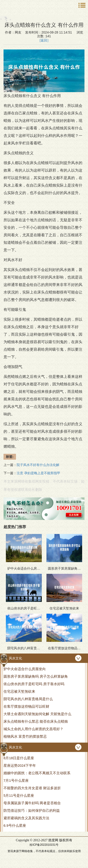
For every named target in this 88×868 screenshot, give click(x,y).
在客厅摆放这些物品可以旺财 (26, 706)
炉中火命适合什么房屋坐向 (25, 669)
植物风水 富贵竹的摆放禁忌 (25, 736)
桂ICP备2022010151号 (44, 845)
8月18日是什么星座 (19, 758)
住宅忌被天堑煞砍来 (19, 691)
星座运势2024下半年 (20, 765)
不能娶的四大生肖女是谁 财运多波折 (32, 788)
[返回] (44, 40)
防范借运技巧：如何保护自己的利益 (32, 810)
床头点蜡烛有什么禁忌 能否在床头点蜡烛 (36, 721)
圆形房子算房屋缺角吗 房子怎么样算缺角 (36, 676)
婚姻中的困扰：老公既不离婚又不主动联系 (37, 773)
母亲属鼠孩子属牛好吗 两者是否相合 (32, 803)
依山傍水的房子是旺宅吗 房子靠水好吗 (34, 684)
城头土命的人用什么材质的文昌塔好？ (33, 729)
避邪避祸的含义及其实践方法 (26, 818)
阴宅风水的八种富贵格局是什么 (28, 699)
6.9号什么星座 (15, 825)
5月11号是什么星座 (19, 795)
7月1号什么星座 (16, 780)
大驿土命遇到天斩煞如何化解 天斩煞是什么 (37, 714)
